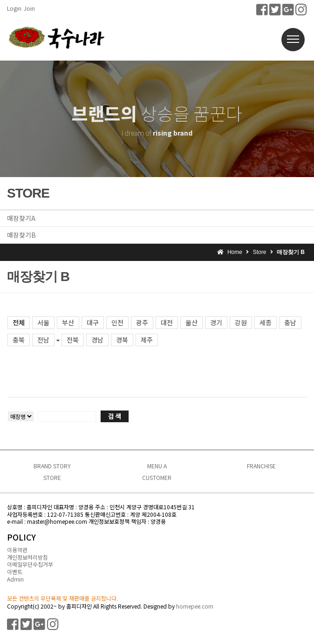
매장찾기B (21, 235)
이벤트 (15, 572)
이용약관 (17, 550)
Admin (15, 579)
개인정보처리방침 (27, 557)
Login (14, 8)
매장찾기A (21, 218)
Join (29, 8)
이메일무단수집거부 (30, 564)
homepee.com (195, 606)
